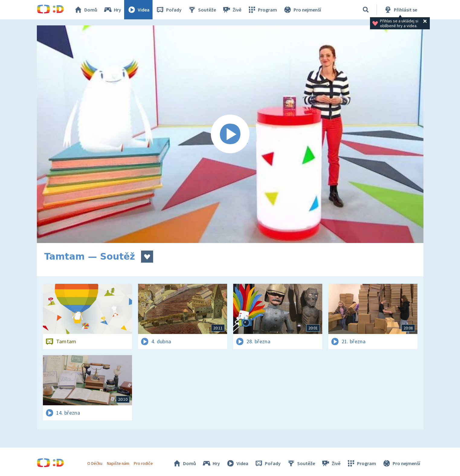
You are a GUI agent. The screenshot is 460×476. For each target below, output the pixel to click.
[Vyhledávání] (366, 10)
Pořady (169, 10)
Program (262, 10)
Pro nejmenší (302, 10)
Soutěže (202, 10)
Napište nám (118, 463)
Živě (232, 10)
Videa (138, 10)
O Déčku (95, 463)
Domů (85, 10)
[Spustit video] (230, 134)
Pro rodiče (143, 463)
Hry (112, 10)
